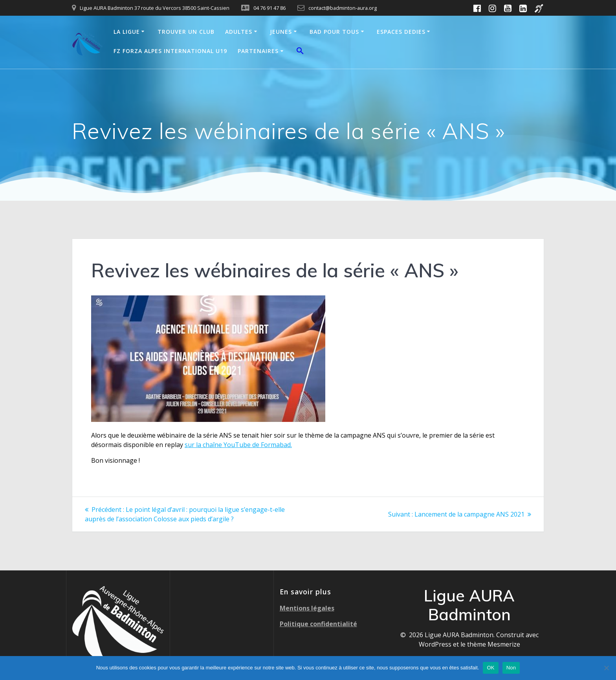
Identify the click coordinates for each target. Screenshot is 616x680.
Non (511, 668)
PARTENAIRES (258, 51)
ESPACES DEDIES (401, 32)
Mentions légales (307, 608)
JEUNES (281, 32)
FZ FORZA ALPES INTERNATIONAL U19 (170, 51)
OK (490, 668)
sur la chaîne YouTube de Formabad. (238, 445)
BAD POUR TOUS (334, 32)
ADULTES (239, 32)
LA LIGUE (127, 32)
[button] (300, 52)
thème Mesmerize (494, 644)
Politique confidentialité (318, 624)
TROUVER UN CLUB (186, 32)
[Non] (606, 668)
